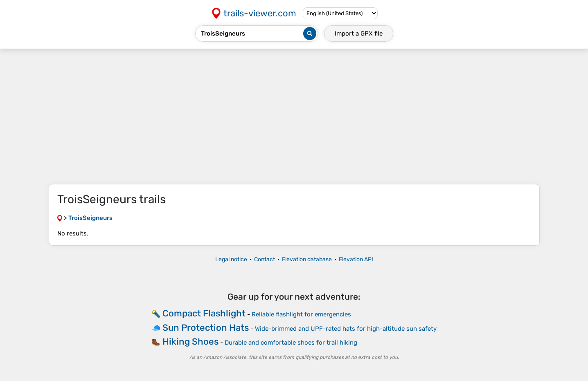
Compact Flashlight (204, 313)
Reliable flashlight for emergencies (301, 314)
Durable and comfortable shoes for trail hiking (291, 343)
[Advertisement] (294, 117)
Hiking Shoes (190, 342)
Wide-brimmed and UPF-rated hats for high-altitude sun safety (346, 329)
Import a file (359, 34)
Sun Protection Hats (206, 328)
